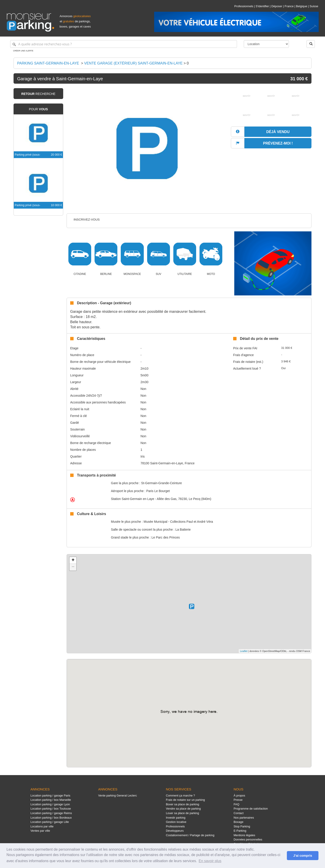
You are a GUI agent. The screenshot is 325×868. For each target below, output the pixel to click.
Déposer (277, 6)
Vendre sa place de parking (183, 809)
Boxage (238, 822)
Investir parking (176, 818)
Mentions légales (244, 835)
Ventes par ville (40, 831)
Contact (239, 813)
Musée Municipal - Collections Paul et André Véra (178, 522)
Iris (143, 456)
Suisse (314, 6)
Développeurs (175, 831)
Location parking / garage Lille (50, 822)
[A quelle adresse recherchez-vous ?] (124, 44)
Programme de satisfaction (251, 809)
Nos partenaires (244, 818)
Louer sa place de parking (182, 813)
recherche (38, 94)
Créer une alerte (23, 51)
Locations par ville (42, 826)
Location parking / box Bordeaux (51, 818)
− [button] (73, 567)
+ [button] (73, 560)
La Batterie (183, 530)
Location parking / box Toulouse (51, 809)
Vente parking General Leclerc (118, 795)
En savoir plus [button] (210, 861)
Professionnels (244, 6)
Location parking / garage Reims (51, 813)
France (289, 6)
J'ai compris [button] (303, 856)
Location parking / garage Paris (50, 795)
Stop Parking (242, 826)
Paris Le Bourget (158, 491)
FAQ (237, 804)
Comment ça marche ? (180, 795)
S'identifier (262, 6)
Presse (238, 800)
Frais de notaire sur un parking (185, 800)
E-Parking (240, 831)
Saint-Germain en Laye (133, 499)
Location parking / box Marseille (51, 800)
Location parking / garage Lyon (50, 804)
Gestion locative (176, 822)
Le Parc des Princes (166, 537)
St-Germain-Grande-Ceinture (161, 483)
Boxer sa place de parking (182, 804)
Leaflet (244, 651)
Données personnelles (248, 839)
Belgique (302, 6)
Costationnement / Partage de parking (190, 835)
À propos (239, 795)
